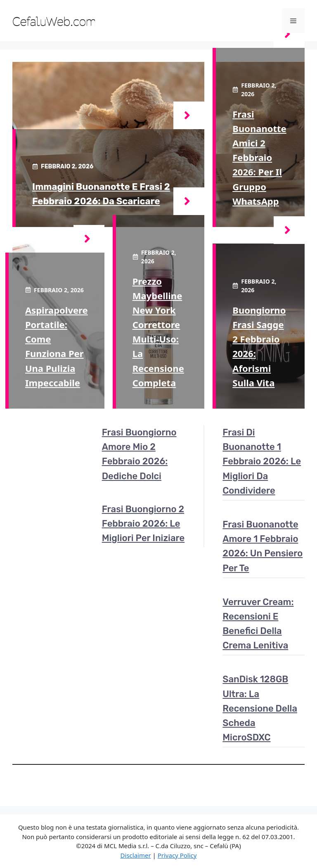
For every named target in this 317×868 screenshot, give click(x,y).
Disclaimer (136, 855)
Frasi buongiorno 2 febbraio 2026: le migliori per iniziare (143, 524)
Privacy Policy (177, 855)
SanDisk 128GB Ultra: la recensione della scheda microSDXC (260, 708)
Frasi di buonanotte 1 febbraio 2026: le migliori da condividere (262, 461)
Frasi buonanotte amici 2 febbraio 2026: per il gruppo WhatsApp (259, 157)
